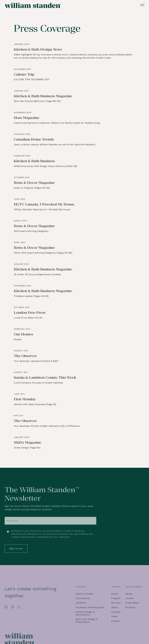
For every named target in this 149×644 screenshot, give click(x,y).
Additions (81, 604)
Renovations (83, 599)
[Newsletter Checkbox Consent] (8, 533)
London (130, 599)
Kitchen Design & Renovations (85, 614)
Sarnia (129, 595)
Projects (116, 599)
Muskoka (130, 608)
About (115, 608)
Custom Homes (84, 595)
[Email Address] (50, 522)
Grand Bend (132, 604)
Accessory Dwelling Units (90, 608)
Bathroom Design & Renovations (87, 622)
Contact (116, 613)
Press (114, 617)
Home (115, 595)
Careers (116, 622)
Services (116, 604)
